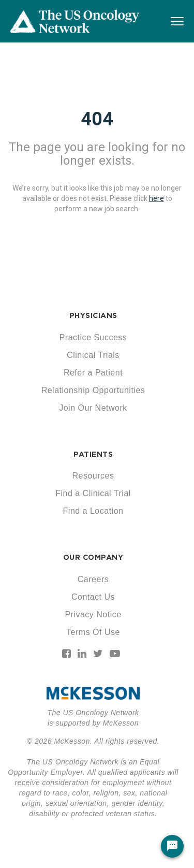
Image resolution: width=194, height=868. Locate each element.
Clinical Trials (93, 355)
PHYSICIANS (93, 315)
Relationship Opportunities (93, 390)
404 (97, 119)
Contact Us (93, 597)
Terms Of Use (93, 632)
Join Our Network (93, 408)
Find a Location (93, 511)
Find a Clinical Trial (93, 493)
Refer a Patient (93, 373)
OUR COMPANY (93, 557)
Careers (93, 579)
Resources (93, 476)
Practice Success (93, 337)
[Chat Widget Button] (172, 846)
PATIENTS (93, 454)
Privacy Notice (93, 614)
